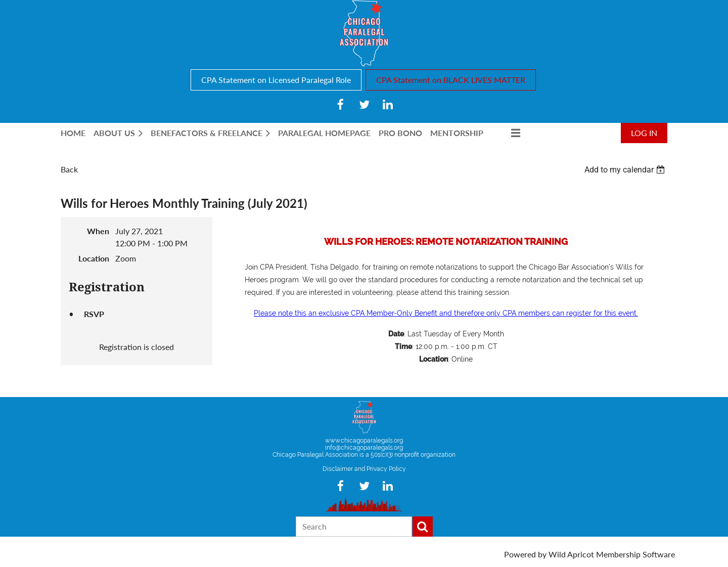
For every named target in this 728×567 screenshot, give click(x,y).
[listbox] (626, 170)
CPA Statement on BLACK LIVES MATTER (451, 80)
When (98, 231)
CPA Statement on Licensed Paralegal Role (276, 80)
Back (69, 169)
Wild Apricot (571, 554)
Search (423, 527)
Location (94, 258)
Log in (644, 133)
